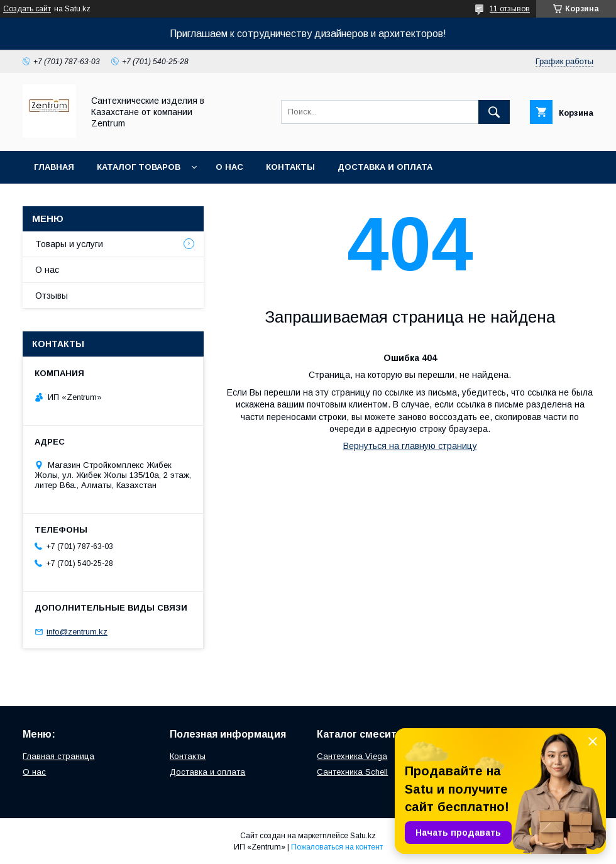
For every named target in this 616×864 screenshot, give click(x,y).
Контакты (290, 167)
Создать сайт (27, 9)
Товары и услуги (69, 244)
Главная (54, 167)
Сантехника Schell (352, 772)
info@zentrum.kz (77, 632)
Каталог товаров (139, 167)
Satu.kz (363, 836)
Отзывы (52, 296)
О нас (229, 167)
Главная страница (58, 756)
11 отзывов (510, 9)
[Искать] (494, 112)
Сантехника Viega (352, 756)
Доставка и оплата (385, 167)
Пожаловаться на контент (337, 847)
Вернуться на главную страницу (410, 446)
